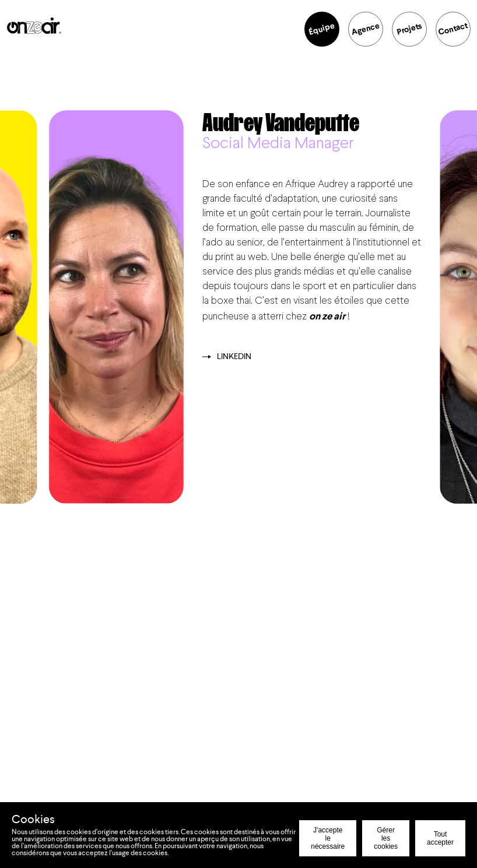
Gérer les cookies (386, 838)
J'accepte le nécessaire (328, 838)
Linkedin (227, 357)
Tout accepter (440, 838)
